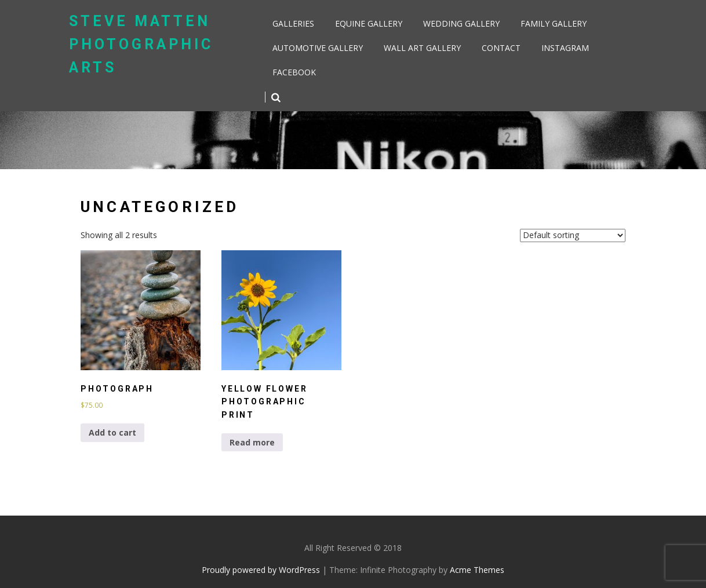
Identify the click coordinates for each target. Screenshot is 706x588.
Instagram (565, 48)
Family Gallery (554, 23)
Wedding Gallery (461, 23)
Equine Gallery (369, 23)
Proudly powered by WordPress (261, 570)
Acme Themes (477, 570)
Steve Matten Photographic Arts (141, 44)
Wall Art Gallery (422, 48)
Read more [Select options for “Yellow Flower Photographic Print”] (252, 442)
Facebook (294, 72)
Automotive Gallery (318, 48)
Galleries (293, 23)
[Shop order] (573, 235)
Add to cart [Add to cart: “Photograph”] (112, 432)
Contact (501, 48)
